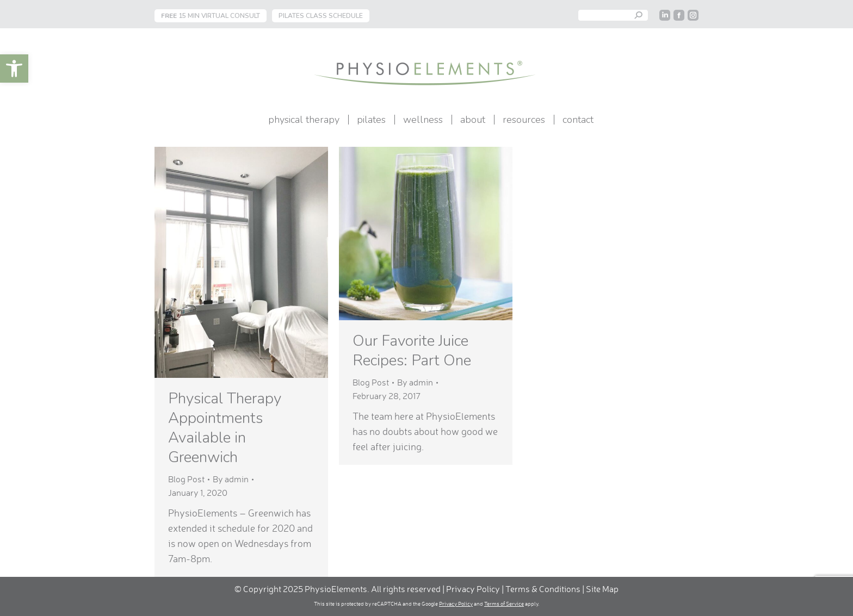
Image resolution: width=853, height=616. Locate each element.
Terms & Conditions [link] (544, 589)
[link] (14, 69)
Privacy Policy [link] (473, 589)
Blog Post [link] (186, 479)
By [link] (231, 479)
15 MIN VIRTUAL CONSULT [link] (211, 16)
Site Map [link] (602, 589)
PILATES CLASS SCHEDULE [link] (321, 16)
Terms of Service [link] (504, 603)
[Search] (613, 15)
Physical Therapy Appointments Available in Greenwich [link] (225, 428)
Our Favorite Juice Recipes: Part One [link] (412, 351)
